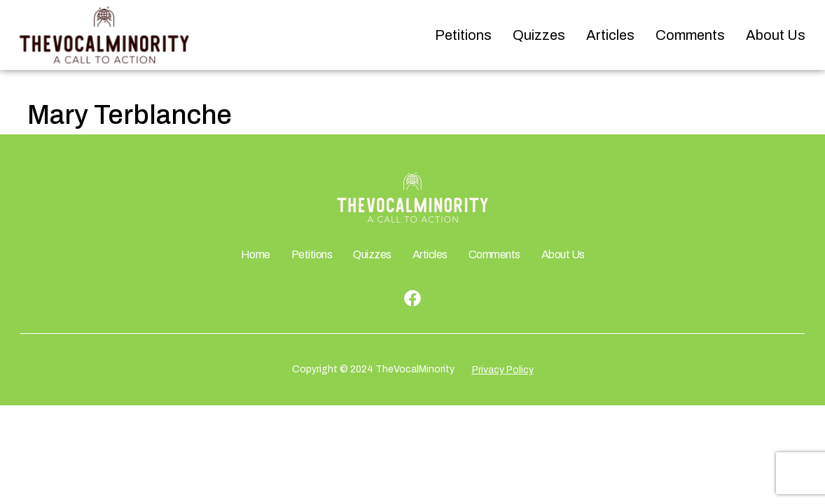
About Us (776, 35)
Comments (690, 35)
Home (256, 254)
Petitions (463, 35)
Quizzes (539, 35)
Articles (610, 35)
